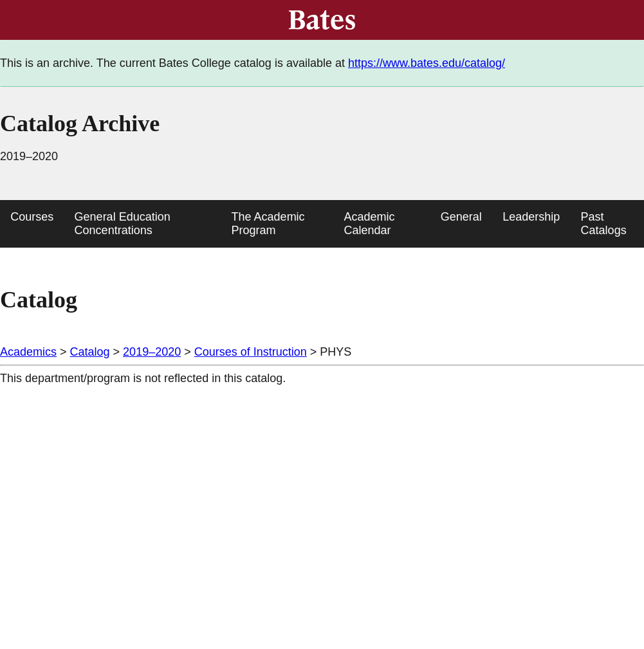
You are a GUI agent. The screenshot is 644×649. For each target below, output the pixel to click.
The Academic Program (268, 224)
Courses (32, 217)
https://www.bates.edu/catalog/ (427, 63)
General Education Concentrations (123, 224)
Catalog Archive (80, 123)
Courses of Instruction (251, 352)
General (461, 217)
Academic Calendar (369, 224)
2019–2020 (152, 352)
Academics (28, 352)
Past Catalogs (604, 224)
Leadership (531, 217)
